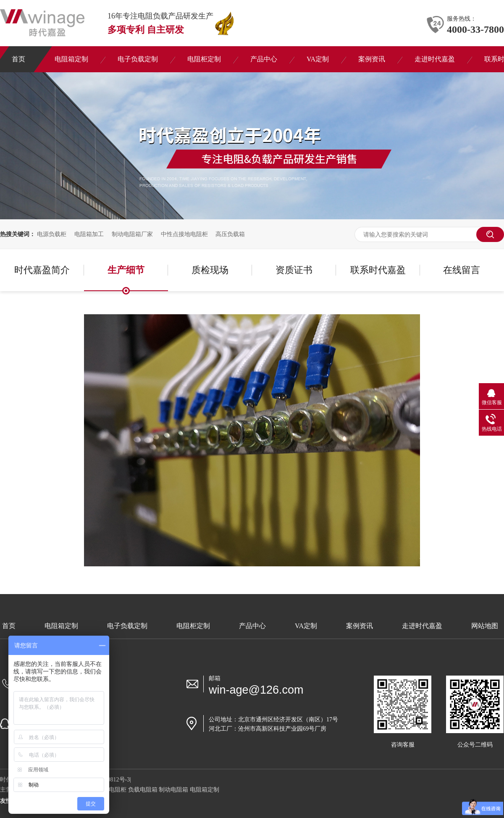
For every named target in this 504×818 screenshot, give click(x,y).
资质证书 (294, 270)
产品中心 (252, 626)
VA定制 (306, 626)
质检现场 (210, 270)
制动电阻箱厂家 (132, 234)
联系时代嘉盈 (378, 270)
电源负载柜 (52, 234)
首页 (9, 626)
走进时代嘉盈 (422, 626)
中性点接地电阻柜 (184, 234)
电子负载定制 (127, 626)
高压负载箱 (230, 234)
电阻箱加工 (89, 234)
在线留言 (462, 270)
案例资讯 (360, 626)
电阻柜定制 (193, 626)
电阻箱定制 (61, 626)
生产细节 (126, 270)
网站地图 (485, 626)
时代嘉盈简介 (42, 270)
